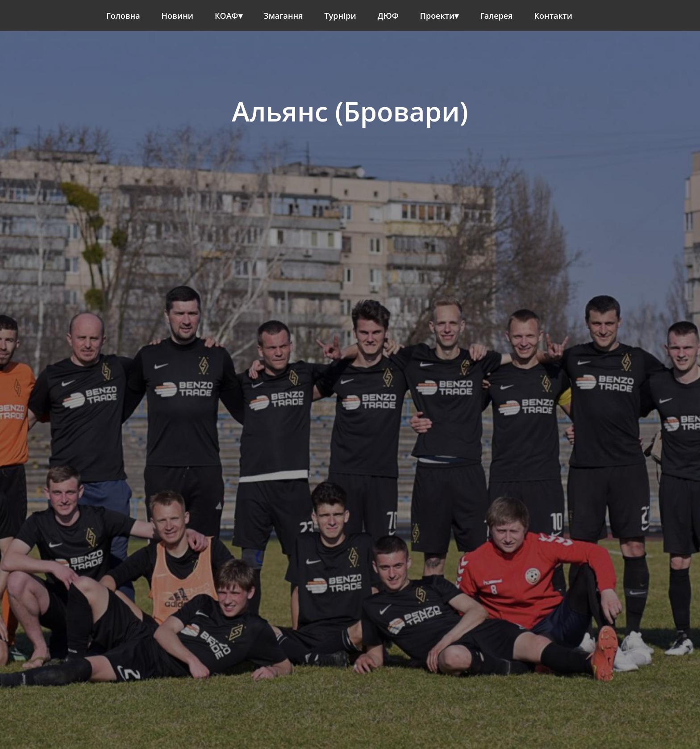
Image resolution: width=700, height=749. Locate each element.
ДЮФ (388, 16)
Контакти (554, 16)
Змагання (283, 16)
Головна (123, 16)
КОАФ (227, 16)
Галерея (496, 16)
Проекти (437, 16)
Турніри (340, 16)
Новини (177, 16)
